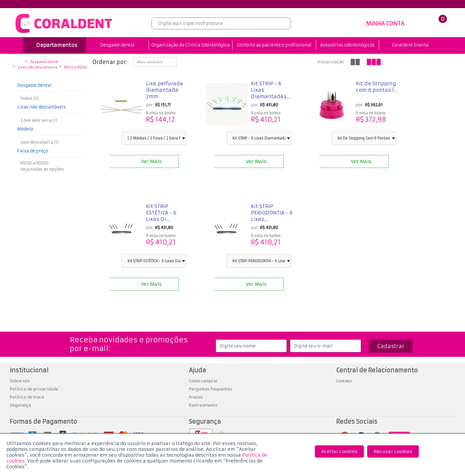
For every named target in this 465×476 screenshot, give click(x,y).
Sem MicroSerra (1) (40, 142)
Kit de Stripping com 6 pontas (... (377, 87)
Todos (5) (30, 98)
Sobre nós (20, 381)
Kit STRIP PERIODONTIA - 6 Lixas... (272, 213)
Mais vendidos (150, 62)
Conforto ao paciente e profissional (274, 45)
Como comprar (203, 381)
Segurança (20, 405)
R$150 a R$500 (76, 67)
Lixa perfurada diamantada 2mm (165, 90)
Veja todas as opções (42, 169)
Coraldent (19, 62)
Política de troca (27, 397)
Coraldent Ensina (410, 45)
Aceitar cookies (339, 451)
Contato (344, 381)
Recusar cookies (393, 451)
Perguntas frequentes (211, 389)
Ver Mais (151, 161)
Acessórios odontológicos (347, 45)
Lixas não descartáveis (38, 67)
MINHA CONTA (385, 24)
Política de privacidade (34, 389)
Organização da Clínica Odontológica (191, 45)
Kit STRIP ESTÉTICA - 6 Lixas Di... (161, 213)
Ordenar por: (110, 62)
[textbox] (221, 23)
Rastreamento (203, 405)
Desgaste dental (117, 45)
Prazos (196, 397)
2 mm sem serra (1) (39, 120)
